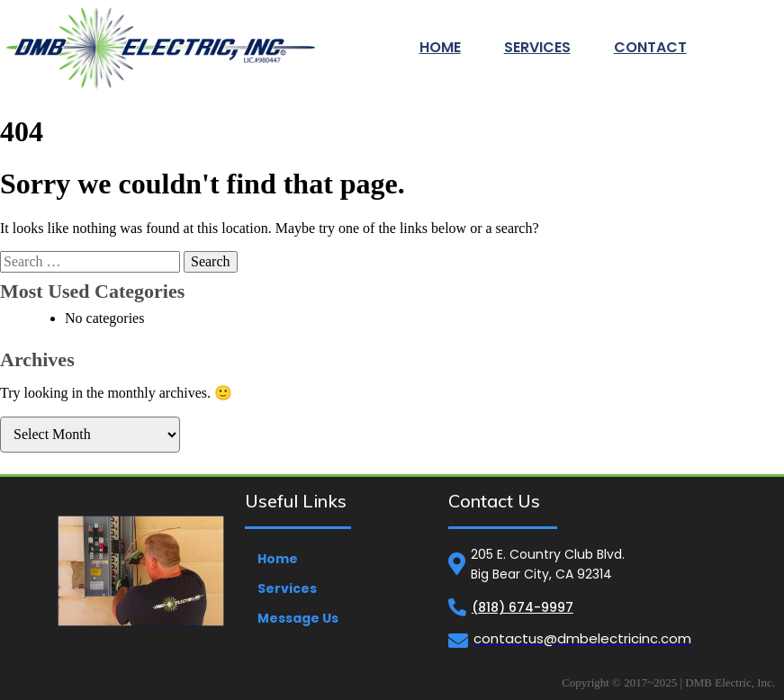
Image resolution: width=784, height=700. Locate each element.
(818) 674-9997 (523, 607)
